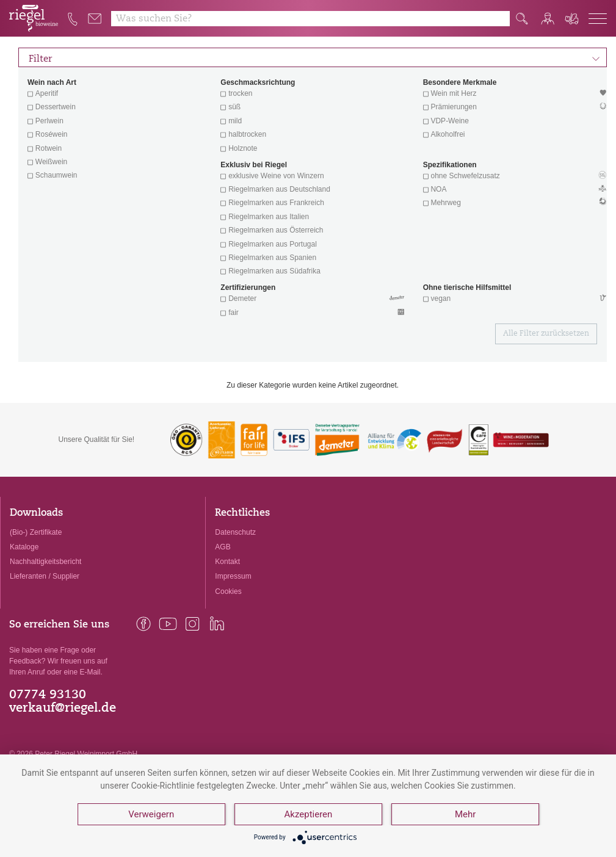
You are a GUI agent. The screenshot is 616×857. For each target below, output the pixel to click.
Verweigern (151, 814)
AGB (223, 547)
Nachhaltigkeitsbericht (45, 562)
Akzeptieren (309, 814)
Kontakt (227, 562)
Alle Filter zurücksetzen (546, 334)
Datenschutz (235, 532)
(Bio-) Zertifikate (36, 532)
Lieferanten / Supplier (45, 576)
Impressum (233, 576)
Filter (314, 57)
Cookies (228, 591)
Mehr (465, 814)
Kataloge (24, 547)
